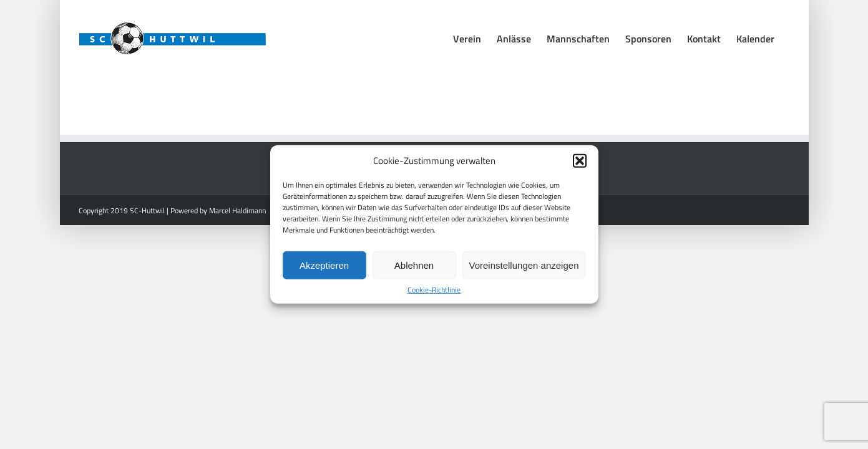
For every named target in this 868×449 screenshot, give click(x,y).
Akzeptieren (324, 265)
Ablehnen (414, 265)
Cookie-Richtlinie (434, 290)
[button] (580, 161)
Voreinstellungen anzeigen (524, 265)
